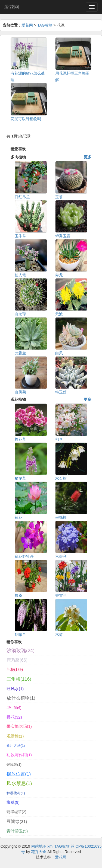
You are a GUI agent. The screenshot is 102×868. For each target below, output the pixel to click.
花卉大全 (39, 852)
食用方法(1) (16, 746)
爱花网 (12, 7)
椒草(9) (13, 802)
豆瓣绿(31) (17, 821)
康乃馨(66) (17, 660)
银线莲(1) (14, 765)
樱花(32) (14, 717)
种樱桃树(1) (16, 793)
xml (51, 846)
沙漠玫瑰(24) (21, 651)
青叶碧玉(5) (17, 831)
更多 (88, 157)
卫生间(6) (14, 708)
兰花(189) (15, 670)
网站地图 (39, 846)
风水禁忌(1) (19, 783)
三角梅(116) (19, 679)
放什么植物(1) (21, 698)
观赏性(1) (15, 736)
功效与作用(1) (19, 755)
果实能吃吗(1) (19, 726)
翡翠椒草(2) (16, 812)
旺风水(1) (15, 689)
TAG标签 (45, 25)
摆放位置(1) (19, 774)
